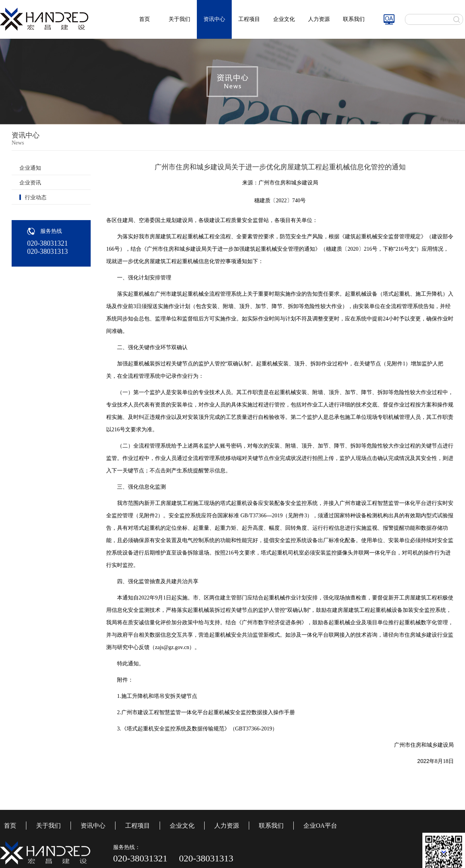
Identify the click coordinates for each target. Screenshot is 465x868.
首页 (145, 19)
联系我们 (354, 19)
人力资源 (319, 19)
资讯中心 (214, 19)
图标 (389, 19)
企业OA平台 (320, 826)
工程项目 (249, 19)
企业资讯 (30, 183)
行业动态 (36, 197)
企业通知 (30, 168)
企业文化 (284, 19)
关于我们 (179, 19)
